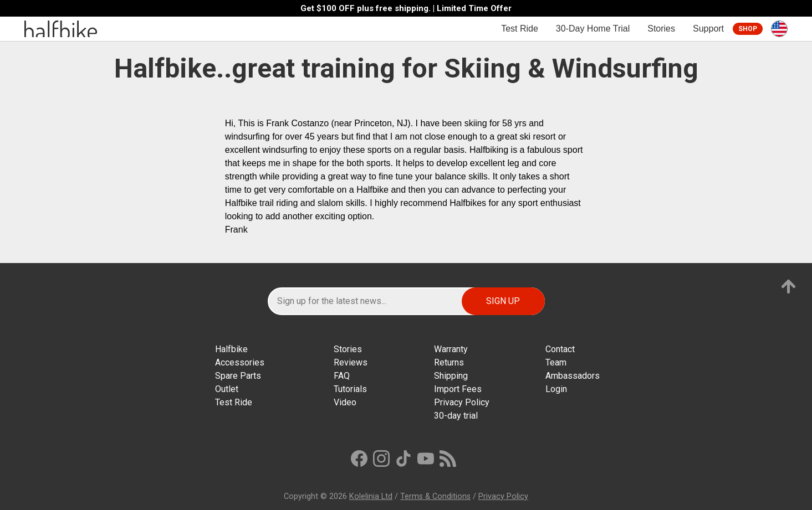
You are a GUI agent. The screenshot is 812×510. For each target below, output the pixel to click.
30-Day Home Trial (593, 29)
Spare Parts (238, 376)
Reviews (351, 362)
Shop (748, 29)
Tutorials (350, 389)
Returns (449, 362)
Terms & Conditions (435, 496)
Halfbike (231, 349)
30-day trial (456, 416)
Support (708, 29)
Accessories (240, 362)
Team (556, 362)
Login (556, 389)
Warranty (451, 349)
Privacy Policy (462, 402)
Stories (661, 29)
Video (345, 402)
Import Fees (458, 389)
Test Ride (520, 29)
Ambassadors (573, 376)
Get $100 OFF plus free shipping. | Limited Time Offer (406, 9)
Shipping (451, 376)
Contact (560, 349)
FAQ (342, 376)
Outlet (227, 389)
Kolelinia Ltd (371, 496)
